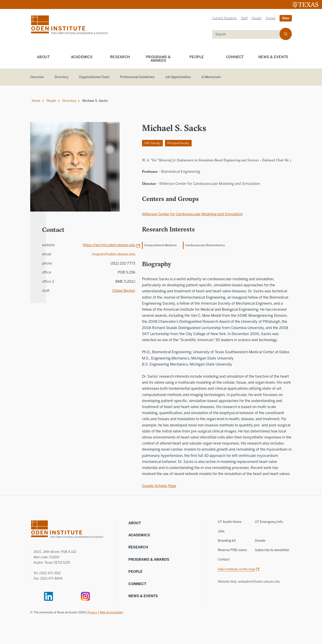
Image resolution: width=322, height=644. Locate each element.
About (43, 57)
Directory (61, 77)
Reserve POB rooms (232, 550)
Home (36, 101)
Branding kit (227, 541)
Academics (82, 57)
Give (286, 18)
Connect (235, 57)
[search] (249, 34)
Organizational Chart (94, 77)
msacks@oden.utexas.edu (114, 254)
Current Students (225, 18)
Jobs (221, 531)
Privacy (92, 612)
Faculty (257, 18)
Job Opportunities (178, 77)
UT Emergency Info (269, 522)
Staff (244, 18)
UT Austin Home (230, 522)
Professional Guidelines (137, 77)
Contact (224, 559)
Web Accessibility (111, 612)
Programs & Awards (158, 59)
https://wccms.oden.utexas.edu (109, 245)
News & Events (273, 57)
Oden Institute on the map (236, 569)
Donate (260, 541)
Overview (37, 77)
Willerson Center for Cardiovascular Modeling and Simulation (192, 214)
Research (120, 57)
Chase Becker (124, 291)
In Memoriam (211, 77)
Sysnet (271, 18)
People (197, 57)
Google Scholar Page (159, 486)
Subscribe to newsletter (272, 550)
